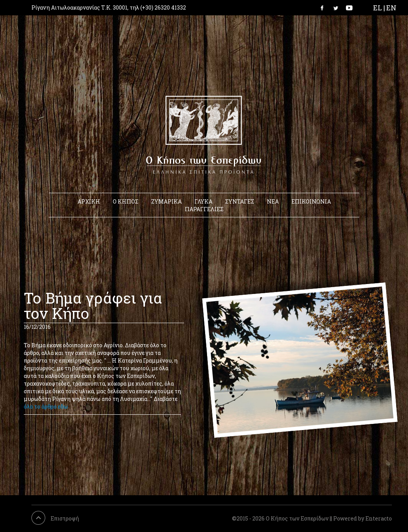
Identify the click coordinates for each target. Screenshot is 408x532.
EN (391, 8)
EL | (379, 8)
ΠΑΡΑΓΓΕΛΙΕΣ (204, 209)
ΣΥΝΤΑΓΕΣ (240, 201)
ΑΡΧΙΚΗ (89, 201)
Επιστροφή (65, 518)
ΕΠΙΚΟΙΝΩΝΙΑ (311, 201)
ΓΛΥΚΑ (203, 201)
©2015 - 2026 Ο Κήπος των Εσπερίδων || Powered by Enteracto (312, 518)
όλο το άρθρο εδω (46, 406)
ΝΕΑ (273, 201)
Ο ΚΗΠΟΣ (126, 201)
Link (324, 8)
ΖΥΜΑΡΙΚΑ (166, 201)
